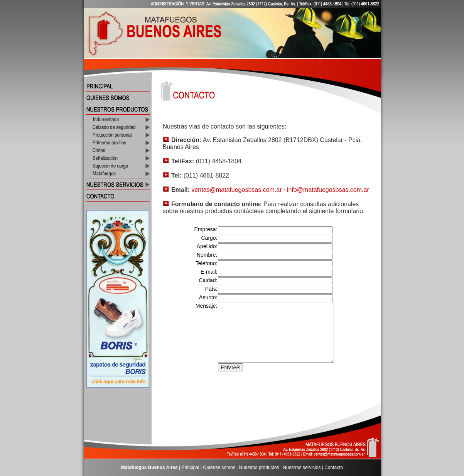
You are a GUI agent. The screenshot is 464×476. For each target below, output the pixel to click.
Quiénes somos (219, 468)
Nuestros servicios (302, 468)
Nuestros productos (259, 468)
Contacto (334, 468)
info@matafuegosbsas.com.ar (328, 190)
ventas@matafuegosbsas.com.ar (236, 190)
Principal (191, 468)
